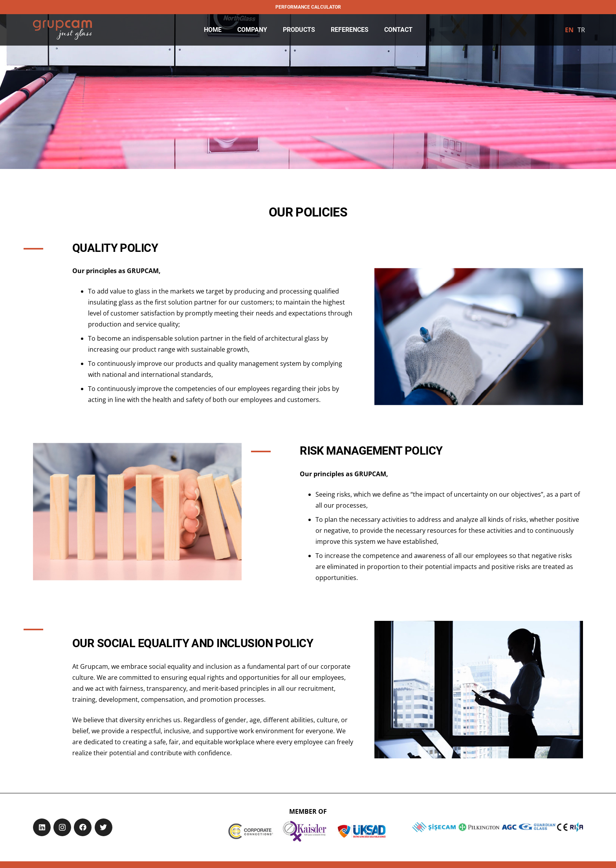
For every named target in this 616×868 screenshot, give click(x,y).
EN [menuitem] (569, 30)
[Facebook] (83, 827)
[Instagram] (62, 827)
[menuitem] (569, 30)
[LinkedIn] (42, 827)
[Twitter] (104, 827)
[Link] (62, 30)
